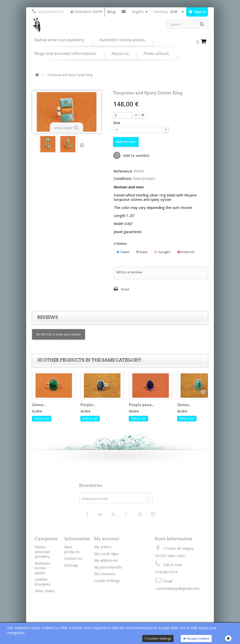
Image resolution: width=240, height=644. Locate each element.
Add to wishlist (136, 155)
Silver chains (45, 591)
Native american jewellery (60, 40)
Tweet (123, 252)
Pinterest (186, 252)
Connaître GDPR (87, 11)
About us (120, 53)
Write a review (129, 272)
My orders (103, 547)
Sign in (199, 11)
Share (142, 252)
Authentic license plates (122, 40)
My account (107, 539)
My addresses (106, 560)
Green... (39, 405)
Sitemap (71, 565)
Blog (111, 11)
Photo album (156, 53)
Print (125, 289)
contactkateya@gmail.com (177, 588)
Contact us (124, 12)
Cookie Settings (107, 580)
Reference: (123, 171)
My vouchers (105, 574)
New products (72, 549)
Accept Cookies (196, 638)
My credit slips (106, 554)
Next (82, 145)
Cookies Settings (158, 638)
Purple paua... (141, 405)
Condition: (123, 178)
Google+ (163, 252)
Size (117, 123)
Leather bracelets (43, 582)
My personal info (108, 567)
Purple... (88, 405)
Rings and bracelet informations (65, 53)
